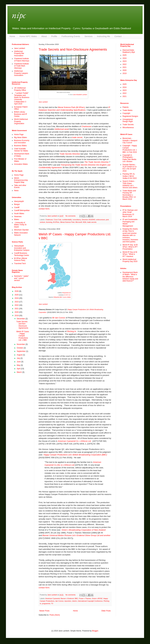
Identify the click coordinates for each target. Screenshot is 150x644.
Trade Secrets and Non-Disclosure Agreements (73, 49)
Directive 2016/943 (89, 220)
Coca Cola (57, 220)
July (19, 358)
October (20, 348)
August (20, 355)
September (21, 351)
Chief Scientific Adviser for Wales (21, 150)
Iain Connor (59, 601)
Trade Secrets (128, 125)
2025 (17, 295)
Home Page (19, 134)
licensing (49, 222)
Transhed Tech (20, 264)
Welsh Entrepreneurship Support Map (21, 180)
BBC (76, 598)
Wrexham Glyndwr (21, 230)
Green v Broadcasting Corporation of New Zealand (83, 530)
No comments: (71, 216)
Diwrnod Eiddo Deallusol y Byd (129, 51)
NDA (85, 222)
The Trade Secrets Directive (96, 162)
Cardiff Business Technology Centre (22, 254)
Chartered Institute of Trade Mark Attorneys (21, 66)
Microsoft (79, 222)
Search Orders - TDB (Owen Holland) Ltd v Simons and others (130, 184)
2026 (17, 291)
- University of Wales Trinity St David (20, 225)
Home (12, 36)
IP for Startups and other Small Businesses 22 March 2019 (130, 213)
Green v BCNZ (97, 598)
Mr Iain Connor (59, 318)
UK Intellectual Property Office (20, 89)
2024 (17, 298)
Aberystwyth (19, 201)
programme (46, 604)
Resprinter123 (66, 293)
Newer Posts (44, 611)
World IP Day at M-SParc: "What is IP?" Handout (130, 254)
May (19, 365)
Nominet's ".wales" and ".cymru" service (21, 278)
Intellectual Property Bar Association (19, 53)
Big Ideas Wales (20, 137)
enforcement (101, 220)
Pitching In (72, 331)
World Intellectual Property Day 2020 (130, 260)
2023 (17, 302)
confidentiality (67, 220)
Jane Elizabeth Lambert (80, 95)
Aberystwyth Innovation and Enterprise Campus (22, 248)
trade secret (77, 137)
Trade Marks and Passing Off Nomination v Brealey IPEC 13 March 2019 (129, 195)
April (19, 369)
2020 (17, 312)
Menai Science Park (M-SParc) (71, 107)
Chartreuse (86, 126)
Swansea (18, 216)
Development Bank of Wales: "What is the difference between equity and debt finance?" (130, 277)
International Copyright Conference (90, 601)
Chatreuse (49, 220)
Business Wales (20, 146)
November (21, 344)
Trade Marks (127, 110)
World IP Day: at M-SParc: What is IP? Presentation (130, 247)
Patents (126, 107)
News (16, 191)
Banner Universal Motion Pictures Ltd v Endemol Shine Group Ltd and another (76, 535)
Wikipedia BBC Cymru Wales (62, 297)
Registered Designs (130, 116)
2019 (17, 316)
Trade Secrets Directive (70, 154)
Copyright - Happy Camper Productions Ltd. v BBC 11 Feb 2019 (130, 149)
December (21, 319)
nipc (19, 15)
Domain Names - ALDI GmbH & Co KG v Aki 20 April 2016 (130, 168)
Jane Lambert (43, 102)
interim (74, 601)
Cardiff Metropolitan (22, 210)
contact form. (44, 588)
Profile (54, 36)
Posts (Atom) (55, 615)
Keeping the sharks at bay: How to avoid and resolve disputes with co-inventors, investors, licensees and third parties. (130, 235)
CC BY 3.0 (67, 295)
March (20, 372)
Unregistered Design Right (128, 120)
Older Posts (106, 611)
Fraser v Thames (85, 598)
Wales (17, 219)
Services (89, 36)
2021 (17, 309)
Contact (118, 36)
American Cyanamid (52, 598)
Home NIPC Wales (28, 36)
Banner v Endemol (67, 598)
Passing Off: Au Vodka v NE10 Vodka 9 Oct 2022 (130, 176)
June (19, 362)
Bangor (17, 204)
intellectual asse (61, 129)
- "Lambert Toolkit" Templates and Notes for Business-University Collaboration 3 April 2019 (22, 98)
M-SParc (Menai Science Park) (21, 259)
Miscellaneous (128, 128)
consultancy (77, 220)
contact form (44, 209)
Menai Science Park (67, 222)
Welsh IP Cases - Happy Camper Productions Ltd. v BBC (23, 336)
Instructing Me (104, 36)
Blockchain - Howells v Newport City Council (130, 140)
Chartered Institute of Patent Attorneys (22, 60)
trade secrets (92, 222)
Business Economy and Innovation (22, 141)
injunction (68, 601)
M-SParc (56, 222)
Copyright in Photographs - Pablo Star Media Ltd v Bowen (129, 158)
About (44, 36)
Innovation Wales (21, 164)
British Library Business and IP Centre (21, 114)
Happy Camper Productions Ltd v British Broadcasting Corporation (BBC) (75, 455)
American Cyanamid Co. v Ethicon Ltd (75, 441)
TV (52, 604)
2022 (17, 305)
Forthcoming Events (71, 36)
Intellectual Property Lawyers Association (21, 73)
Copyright (126, 113)
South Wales (19, 214)
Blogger (95, 631)
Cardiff (17, 207)
